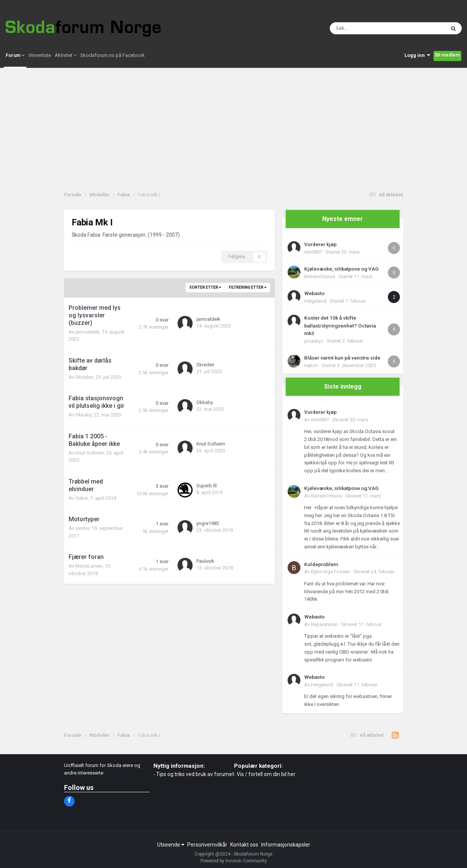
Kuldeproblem (321, 564)
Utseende (171, 845)
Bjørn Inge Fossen (331, 572)
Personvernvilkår (207, 845)
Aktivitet (66, 59)
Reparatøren (324, 624)
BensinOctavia (320, 276)
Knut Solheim (90, 453)
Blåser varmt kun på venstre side (342, 358)
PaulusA (205, 561)
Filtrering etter (248, 287)
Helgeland (315, 301)
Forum (15, 59)
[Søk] (361, 30)
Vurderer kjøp (320, 244)
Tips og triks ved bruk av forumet (195, 774)
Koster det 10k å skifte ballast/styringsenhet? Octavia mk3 (340, 325)
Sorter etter (205, 287)
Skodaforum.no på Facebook (113, 59)
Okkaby (83, 415)
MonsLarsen (89, 566)
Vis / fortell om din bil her (266, 774)
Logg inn (417, 59)
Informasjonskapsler (286, 845)
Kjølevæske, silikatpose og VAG (341, 269)
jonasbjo (314, 341)
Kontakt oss (244, 845)
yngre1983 (208, 523)
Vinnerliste (40, 59)
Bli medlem (447, 59)
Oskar (82, 498)
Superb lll (207, 486)
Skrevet (350, 420)
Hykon (311, 365)
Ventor (82, 528)
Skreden (84, 377)
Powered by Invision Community (234, 861)
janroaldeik (87, 332)
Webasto (314, 293)
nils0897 (313, 252)
